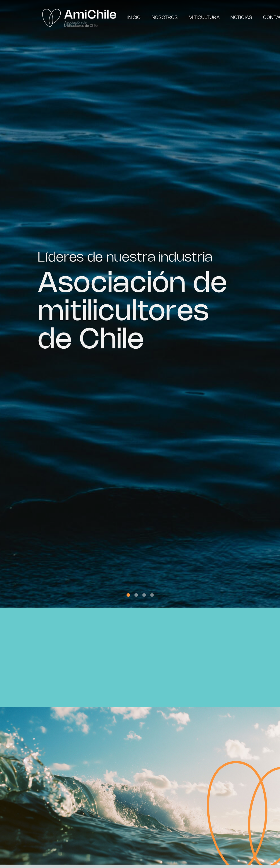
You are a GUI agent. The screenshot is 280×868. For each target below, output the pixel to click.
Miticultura (204, 18)
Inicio (134, 18)
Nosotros (165, 18)
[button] (128, 595)
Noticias (241, 18)
